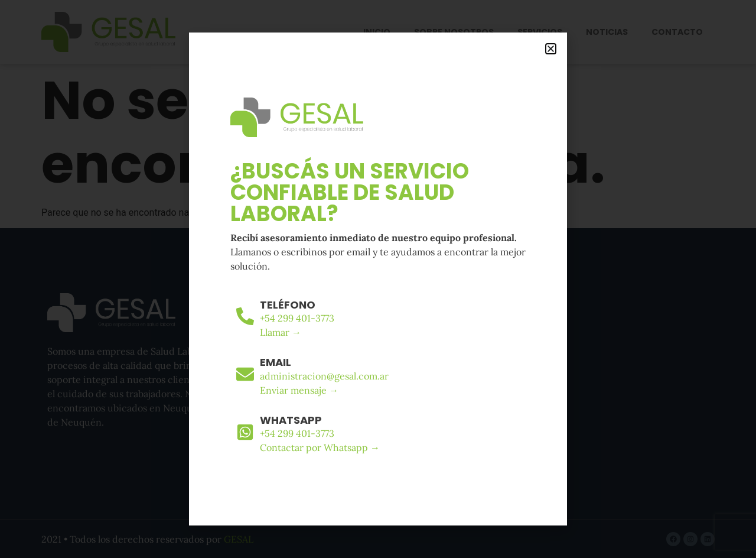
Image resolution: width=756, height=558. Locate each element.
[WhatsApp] (245, 432)
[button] (551, 49)
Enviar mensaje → (299, 390)
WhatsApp (291, 420)
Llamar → (281, 332)
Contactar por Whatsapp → (320, 447)
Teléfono (288, 305)
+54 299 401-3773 (297, 318)
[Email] (245, 374)
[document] (378, 279)
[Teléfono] (245, 316)
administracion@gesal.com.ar (324, 376)
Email (276, 362)
